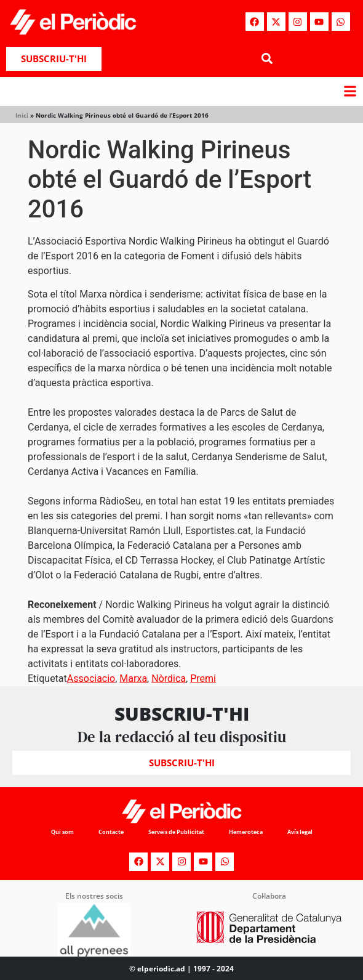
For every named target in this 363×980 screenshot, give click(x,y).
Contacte (111, 832)
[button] (267, 59)
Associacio (91, 678)
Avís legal (300, 832)
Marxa (133, 678)
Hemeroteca (246, 832)
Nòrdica (169, 678)
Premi (203, 678)
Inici (22, 115)
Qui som (62, 832)
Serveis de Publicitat (176, 832)
